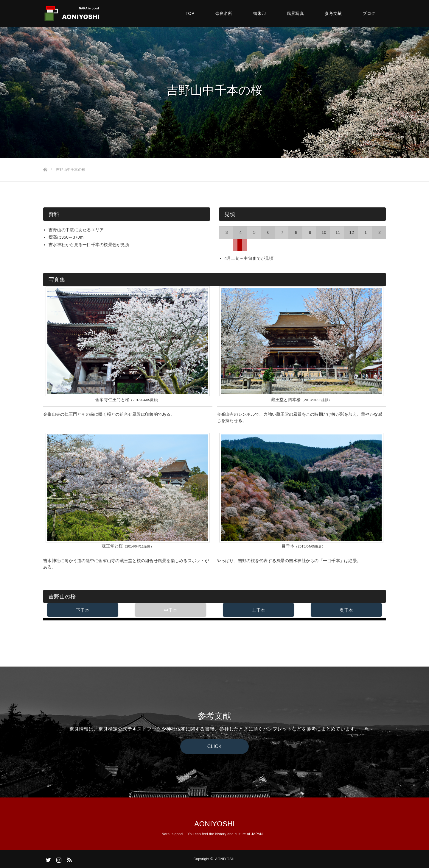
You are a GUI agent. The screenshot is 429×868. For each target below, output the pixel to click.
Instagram (58, 859)
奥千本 (346, 610)
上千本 (259, 610)
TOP (190, 13)
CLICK (214, 746)
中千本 (171, 610)
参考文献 (333, 13)
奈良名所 (224, 13)
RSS (69, 859)
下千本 (83, 610)
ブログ (369, 13)
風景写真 (295, 13)
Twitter (48, 859)
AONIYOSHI (214, 824)
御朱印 (260, 13)
